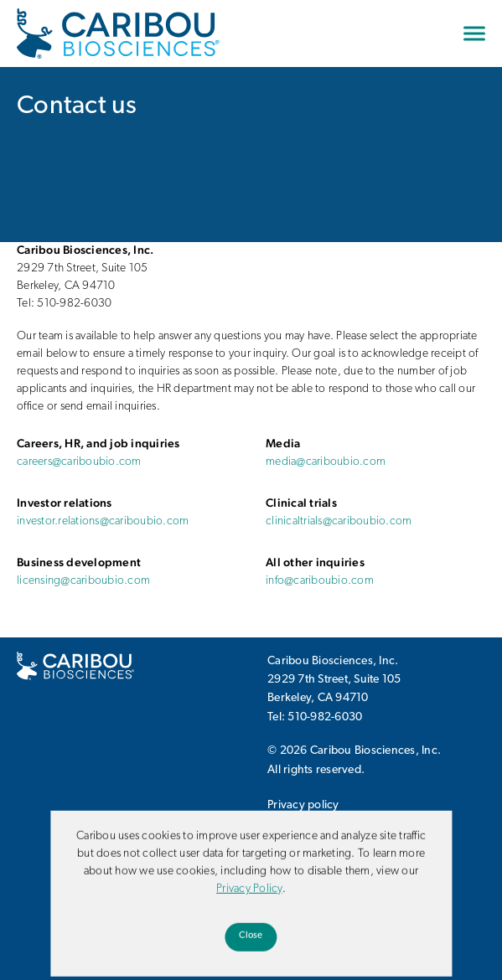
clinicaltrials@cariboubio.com (339, 521)
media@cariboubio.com (326, 462)
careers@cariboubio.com (79, 462)
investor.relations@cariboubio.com (103, 521)
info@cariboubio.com (320, 581)
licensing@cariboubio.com (83, 581)
